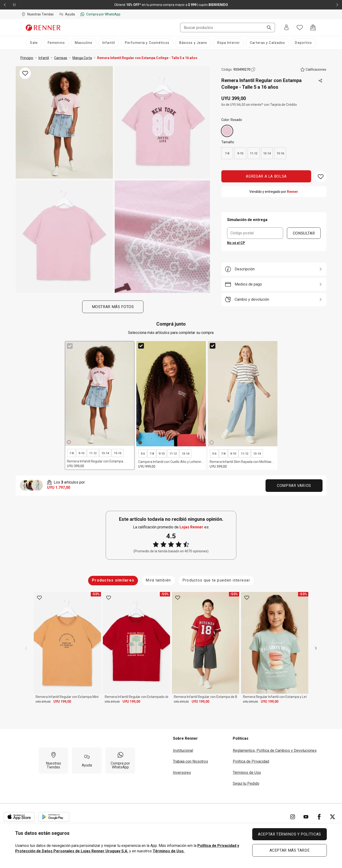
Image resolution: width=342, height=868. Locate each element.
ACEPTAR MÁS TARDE (290, 850)
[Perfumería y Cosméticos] (147, 43)
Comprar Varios (294, 486)
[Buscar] (267, 28)
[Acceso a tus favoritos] (300, 28)
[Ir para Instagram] (293, 817)
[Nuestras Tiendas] (53, 761)
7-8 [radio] (227, 153)
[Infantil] (109, 43)
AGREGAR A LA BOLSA (266, 176)
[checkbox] (70, 346)
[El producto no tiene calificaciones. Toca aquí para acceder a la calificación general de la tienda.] (313, 69)
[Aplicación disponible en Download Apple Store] (19, 817)
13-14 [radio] (267, 153)
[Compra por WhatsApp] (120, 761)
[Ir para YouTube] (306, 817)
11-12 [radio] (254, 153)
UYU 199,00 (62, 702)
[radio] (227, 131)
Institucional (183, 750)
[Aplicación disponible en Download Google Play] (54, 817)
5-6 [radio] (143, 454)
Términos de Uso (247, 773)
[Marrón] (140, 443)
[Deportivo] (303, 43)
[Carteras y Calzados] (267, 43)
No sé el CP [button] (236, 243)
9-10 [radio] (240, 153)
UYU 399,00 (43, 702)
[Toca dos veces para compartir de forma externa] (321, 81)
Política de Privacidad (251, 761)
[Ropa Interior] (229, 43)
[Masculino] (84, 43)
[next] (316, 648)
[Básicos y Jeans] (193, 43)
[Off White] (212, 443)
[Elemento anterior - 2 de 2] (5, 5)
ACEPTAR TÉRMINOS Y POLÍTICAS (290, 834)
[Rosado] (227, 131)
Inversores (182, 773)
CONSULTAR (304, 233)
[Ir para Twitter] (332, 817)
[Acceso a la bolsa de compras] (313, 28)
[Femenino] (56, 43)
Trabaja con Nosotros (190, 761)
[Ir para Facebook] (319, 817)
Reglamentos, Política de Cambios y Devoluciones (275, 750)
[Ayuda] (87, 761)
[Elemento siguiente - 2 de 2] (337, 5)
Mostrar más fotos (113, 307)
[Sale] (34, 43)
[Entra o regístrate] (286, 28)
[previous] (26, 648)
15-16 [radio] (280, 153)
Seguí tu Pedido (246, 783)
